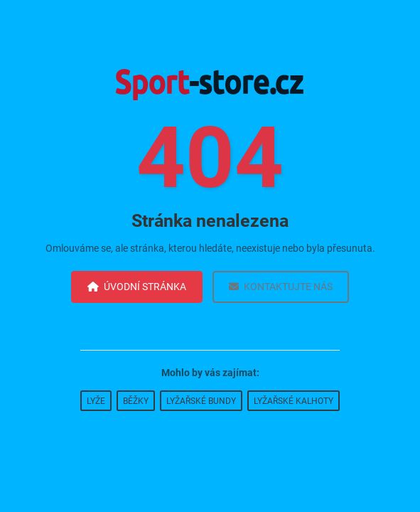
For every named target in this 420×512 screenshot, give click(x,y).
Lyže (96, 401)
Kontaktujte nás (281, 287)
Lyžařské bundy (201, 401)
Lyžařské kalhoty (294, 401)
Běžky (136, 401)
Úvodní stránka (137, 287)
